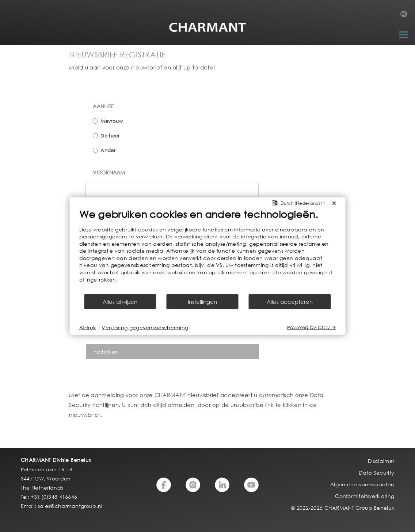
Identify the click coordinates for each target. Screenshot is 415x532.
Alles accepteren (290, 302)
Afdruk (88, 327)
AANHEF (103, 106)
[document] (208, 250)
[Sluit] (334, 203)
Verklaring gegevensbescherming (145, 327)
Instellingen (202, 302)
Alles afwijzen (120, 302)
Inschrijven (105, 352)
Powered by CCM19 (312, 327)
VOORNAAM (109, 172)
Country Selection (406, 16)
